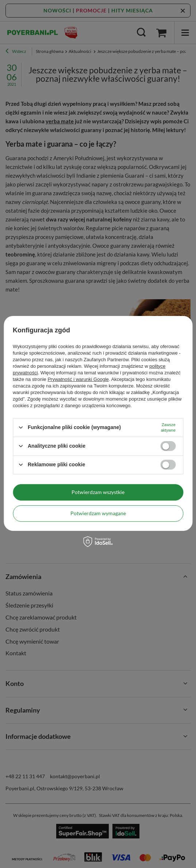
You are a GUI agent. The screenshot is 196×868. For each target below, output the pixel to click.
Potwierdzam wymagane (98, 513)
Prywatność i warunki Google (78, 379)
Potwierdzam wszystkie (98, 492)
